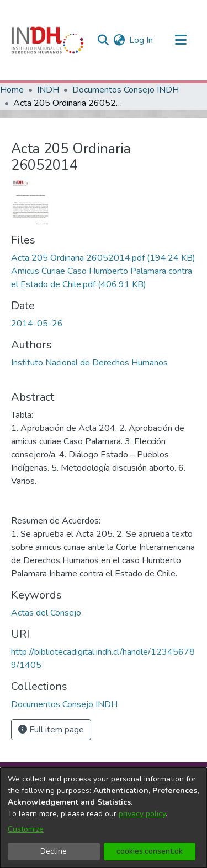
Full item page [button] (51, 730)
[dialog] (104, 818)
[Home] (47, 40)
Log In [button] (142, 40)
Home (12, 90)
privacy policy (142, 814)
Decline (54, 851)
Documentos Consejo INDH (126, 90)
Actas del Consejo (46, 613)
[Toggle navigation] (181, 40)
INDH (48, 90)
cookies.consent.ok (150, 851)
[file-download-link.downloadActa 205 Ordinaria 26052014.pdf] (103, 258)
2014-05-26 (37, 324)
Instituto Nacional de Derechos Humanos (89, 363)
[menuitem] (119, 40)
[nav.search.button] (103, 40)
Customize (26, 829)
